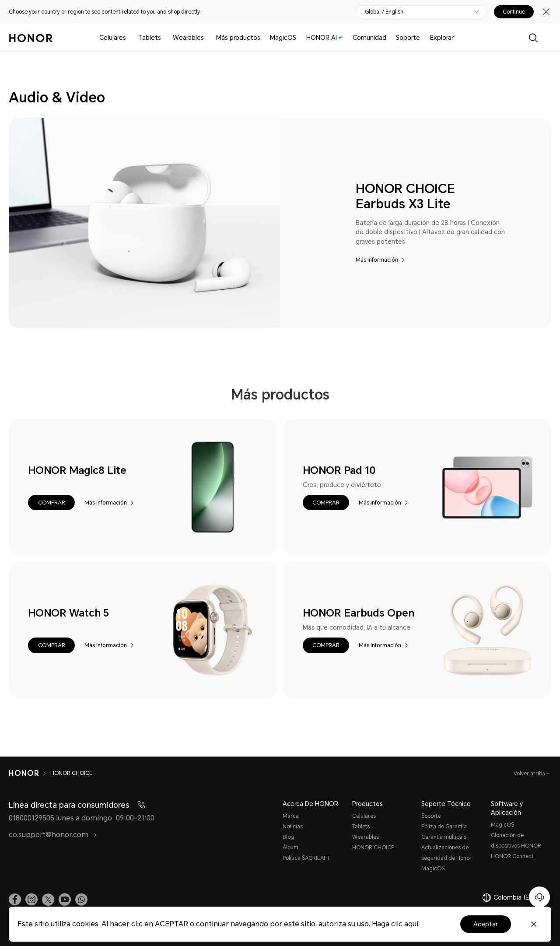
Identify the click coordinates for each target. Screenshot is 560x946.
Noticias (293, 827)
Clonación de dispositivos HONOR (516, 841)
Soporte (408, 38)
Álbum (290, 848)
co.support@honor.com (53, 835)
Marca (291, 816)
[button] (51, 503)
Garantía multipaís (444, 837)
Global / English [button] (384, 12)
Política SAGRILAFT (306, 858)
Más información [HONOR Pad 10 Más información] (380, 503)
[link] (15, 900)
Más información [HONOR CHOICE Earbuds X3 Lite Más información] (377, 260)
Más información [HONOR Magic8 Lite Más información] (106, 503)
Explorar (442, 38)
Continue (514, 12)
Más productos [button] (238, 38)
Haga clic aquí (395, 924)
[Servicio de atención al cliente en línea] (539, 897)
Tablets (150, 38)
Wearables (188, 38)
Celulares (113, 38)
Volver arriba (530, 774)
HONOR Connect (512, 856)
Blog (288, 837)
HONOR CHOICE (373, 848)
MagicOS (283, 38)
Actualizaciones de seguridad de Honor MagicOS (446, 858)
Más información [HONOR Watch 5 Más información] (106, 645)
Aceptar (486, 924)
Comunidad (369, 38)
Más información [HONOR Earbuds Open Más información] (380, 645)
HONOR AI (325, 38)
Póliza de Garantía (444, 827)
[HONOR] (30, 773)
